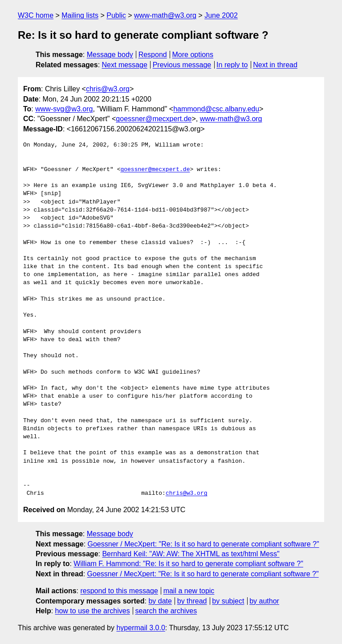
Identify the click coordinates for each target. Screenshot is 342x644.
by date (160, 601)
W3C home (36, 15)
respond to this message (119, 591)
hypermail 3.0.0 (140, 628)
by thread (192, 601)
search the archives (166, 611)
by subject (228, 601)
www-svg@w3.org (64, 109)
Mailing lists (80, 15)
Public (116, 15)
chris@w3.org (108, 89)
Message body (110, 55)
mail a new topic (189, 591)
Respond (153, 55)
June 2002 (221, 15)
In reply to (232, 65)
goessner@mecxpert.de (154, 119)
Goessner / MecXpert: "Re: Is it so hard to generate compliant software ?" (204, 544)
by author (264, 601)
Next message (125, 65)
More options (193, 55)
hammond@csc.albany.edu (216, 109)
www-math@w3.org (165, 15)
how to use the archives (93, 611)
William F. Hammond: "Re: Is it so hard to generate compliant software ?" (188, 564)
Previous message (182, 65)
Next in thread (275, 65)
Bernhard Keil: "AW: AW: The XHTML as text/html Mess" (191, 554)
